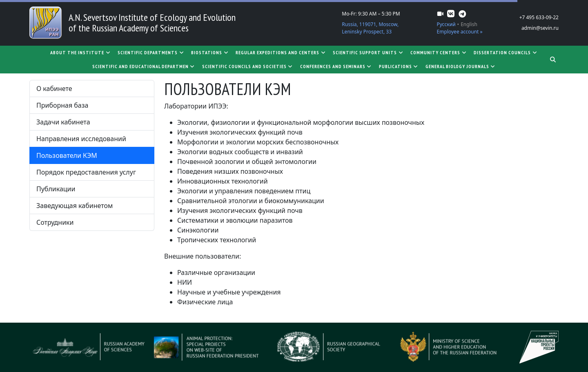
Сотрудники (55, 222)
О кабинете (54, 89)
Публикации (56, 189)
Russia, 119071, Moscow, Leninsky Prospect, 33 (370, 28)
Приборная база (62, 105)
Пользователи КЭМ (67, 155)
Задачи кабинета (63, 122)
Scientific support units (368, 52)
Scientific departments (151, 52)
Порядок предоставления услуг (86, 172)
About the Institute (81, 52)
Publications (399, 66)
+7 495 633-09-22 (539, 17)
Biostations (210, 52)
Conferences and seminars (336, 66)
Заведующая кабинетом (75, 206)
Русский (446, 24)
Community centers (439, 52)
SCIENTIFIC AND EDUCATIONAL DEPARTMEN (144, 66)
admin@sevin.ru (540, 28)
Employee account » (460, 32)
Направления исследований (81, 139)
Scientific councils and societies (248, 66)
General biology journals (461, 66)
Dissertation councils (506, 52)
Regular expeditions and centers (281, 52)
